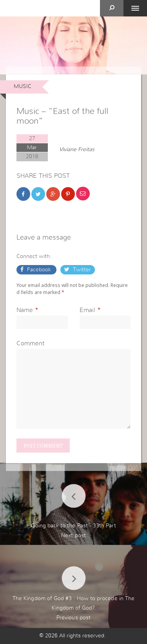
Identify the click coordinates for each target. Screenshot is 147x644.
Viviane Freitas (77, 150)
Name (25, 310)
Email (87, 310)
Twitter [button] (81, 270)
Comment (30, 343)
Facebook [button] (39, 270)
